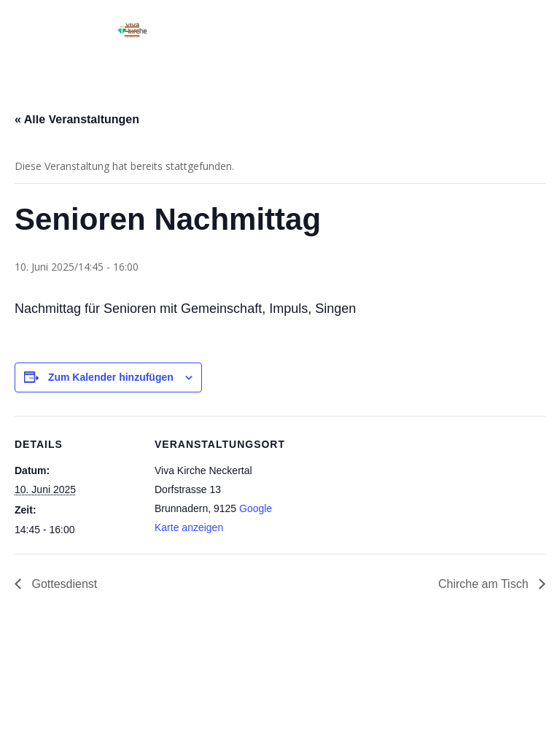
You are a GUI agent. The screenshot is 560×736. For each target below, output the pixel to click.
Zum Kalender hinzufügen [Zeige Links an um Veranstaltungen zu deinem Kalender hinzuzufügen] (111, 377)
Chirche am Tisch (485, 584)
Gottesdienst (63, 584)
